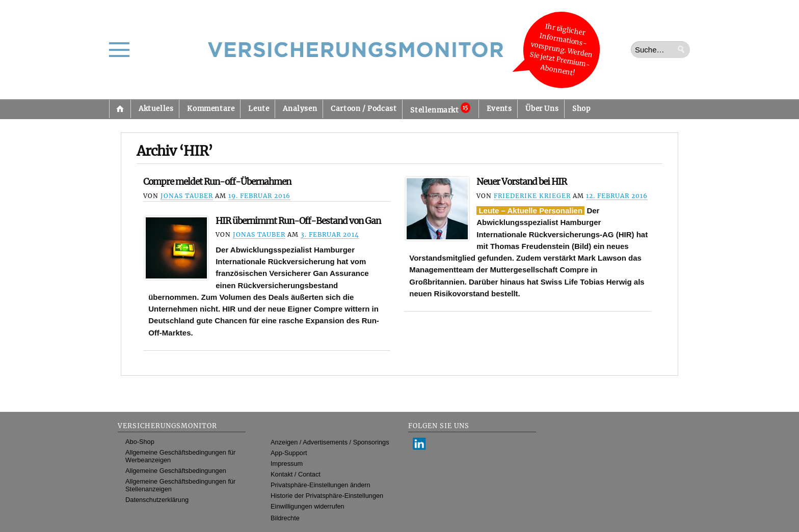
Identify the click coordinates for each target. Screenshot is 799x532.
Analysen (300, 109)
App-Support (289, 453)
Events (499, 109)
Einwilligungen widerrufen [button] (308, 506)
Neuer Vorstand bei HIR (522, 182)
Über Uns (542, 109)
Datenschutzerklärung (157, 500)
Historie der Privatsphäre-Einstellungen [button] (327, 496)
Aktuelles (156, 109)
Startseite (120, 109)
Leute (259, 109)
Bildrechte (285, 518)
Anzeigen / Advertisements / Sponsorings (330, 442)
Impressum (287, 464)
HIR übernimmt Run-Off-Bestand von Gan (298, 221)
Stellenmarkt (440, 108)
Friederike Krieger (532, 196)
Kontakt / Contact (296, 474)
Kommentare (211, 109)
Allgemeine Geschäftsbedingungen (176, 471)
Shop (581, 109)
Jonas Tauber (187, 196)
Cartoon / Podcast (364, 109)
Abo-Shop (140, 442)
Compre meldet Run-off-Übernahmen (217, 182)
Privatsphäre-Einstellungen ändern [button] (321, 485)
